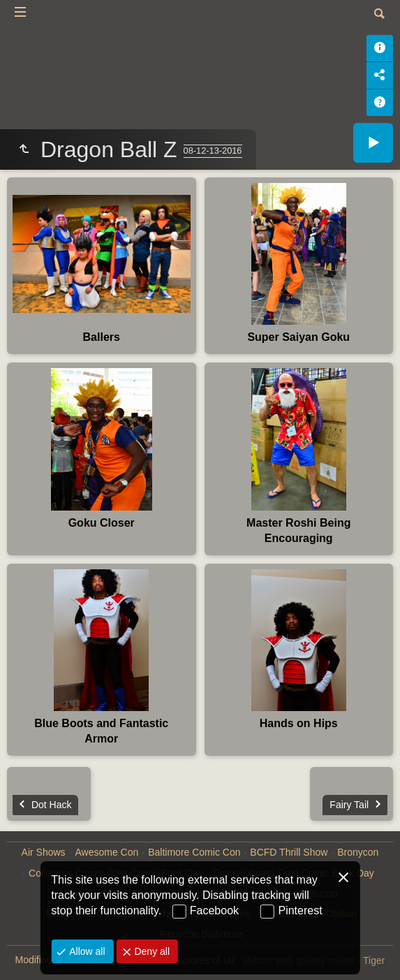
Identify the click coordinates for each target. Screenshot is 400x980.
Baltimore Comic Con (194, 852)
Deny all (151, 951)
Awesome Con (107, 852)
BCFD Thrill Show (289, 852)
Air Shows (44, 852)
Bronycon (358, 852)
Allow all (86, 951)
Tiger (374, 960)
